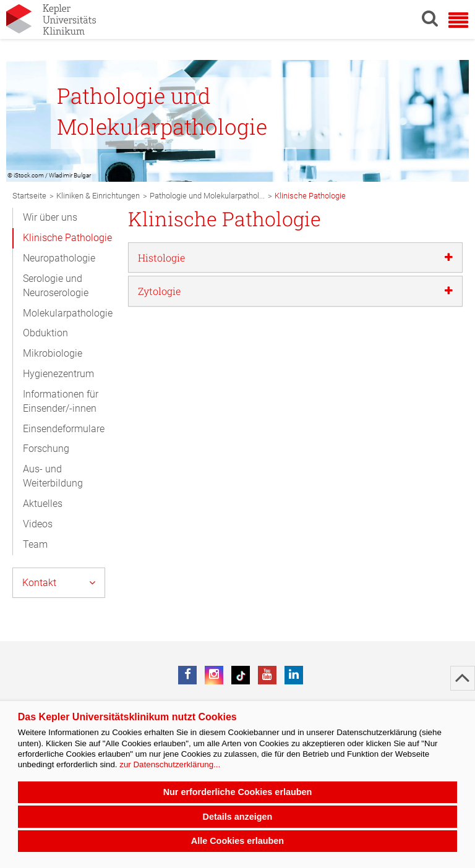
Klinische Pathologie (67, 238)
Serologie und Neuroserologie (56, 286)
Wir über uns (50, 217)
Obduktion (45, 333)
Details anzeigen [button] (238, 817)
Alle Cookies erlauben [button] (237, 841)
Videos (38, 524)
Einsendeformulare (64, 429)
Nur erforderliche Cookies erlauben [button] (238, 792)
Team (35, 544)
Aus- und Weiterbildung (53, 476)
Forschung (46, 449)
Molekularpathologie (68, 313)
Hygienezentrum (58, 374)
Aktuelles (43, 504)
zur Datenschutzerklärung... (170, 764)
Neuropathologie (59, 258)
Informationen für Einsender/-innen (61, 401)
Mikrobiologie (53, 353)
